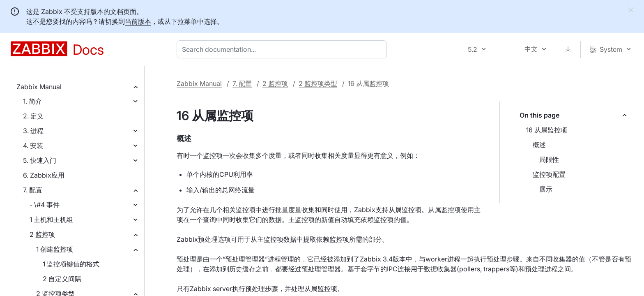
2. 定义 (33, 116)
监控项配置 (549, 174)
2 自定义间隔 (62, 279)
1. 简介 (32, 101)
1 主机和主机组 (51, 220)
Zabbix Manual (39, 87)
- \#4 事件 (45, 205)
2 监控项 (42, 234)
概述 (539, 145)
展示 (546, 189)
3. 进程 (33, 131)
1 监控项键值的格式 (71, 264)
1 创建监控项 (55, 249)
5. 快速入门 (40, 160)
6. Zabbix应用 (44, 175)
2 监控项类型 (318, 83)
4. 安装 (33, 146)
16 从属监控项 (547, 130)
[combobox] (283, 49)
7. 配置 (33, 190)
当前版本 (138, 21)
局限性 (549, 160)
